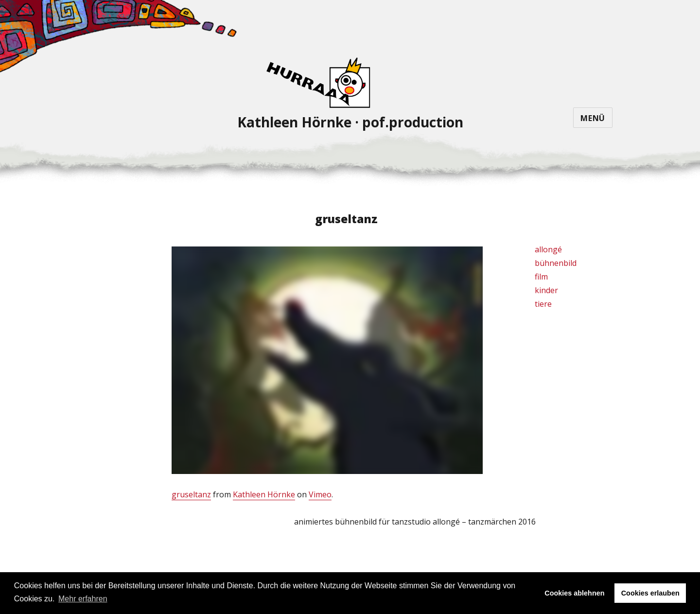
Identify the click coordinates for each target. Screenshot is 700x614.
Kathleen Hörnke (264, 494)
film (541, 277)
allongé (548, 249)
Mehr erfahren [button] (83, 599)
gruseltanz (191, 494)
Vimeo (320, 494)
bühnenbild (556, 263)
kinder (546, 290)
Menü (593, 118)
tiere (543, 304)
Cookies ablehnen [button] (574, 593)
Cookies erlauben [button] (650, 593)
